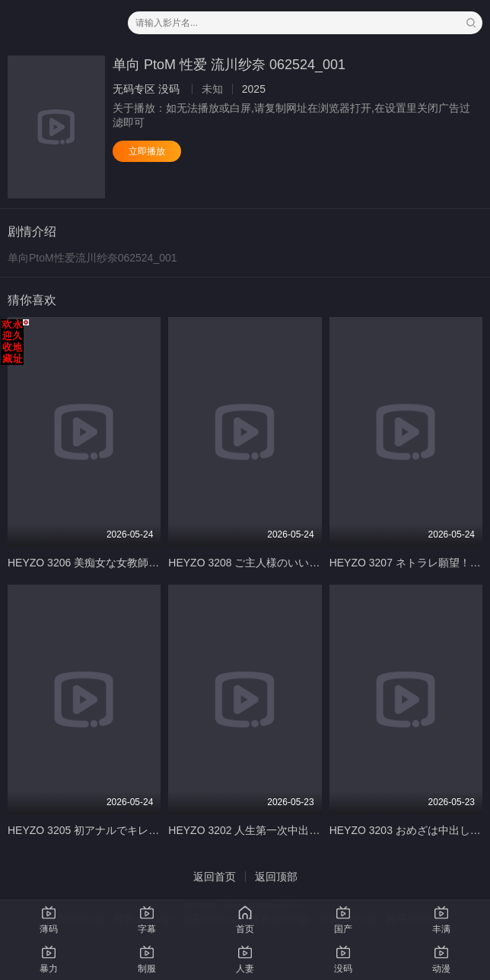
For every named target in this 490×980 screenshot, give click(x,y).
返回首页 (215, 877)
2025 (254, 89)
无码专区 (134, 89)
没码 (169, 89)
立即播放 (147, 151)
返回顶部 (276, 877)
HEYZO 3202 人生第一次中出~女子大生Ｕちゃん (284, 830)
